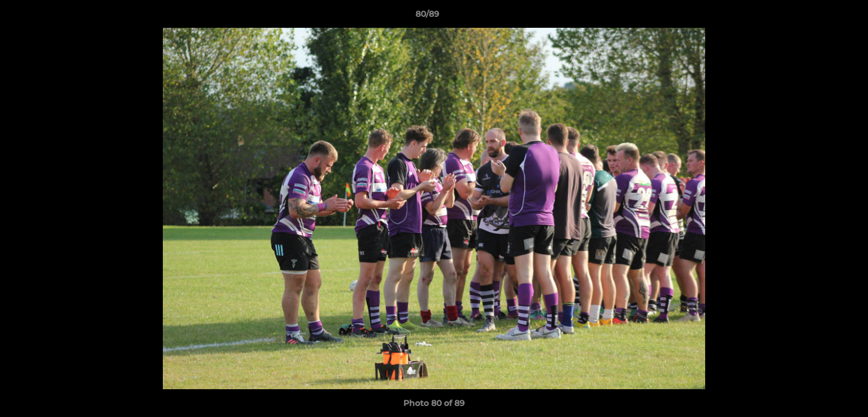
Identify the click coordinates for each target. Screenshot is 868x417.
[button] (819, 17)
